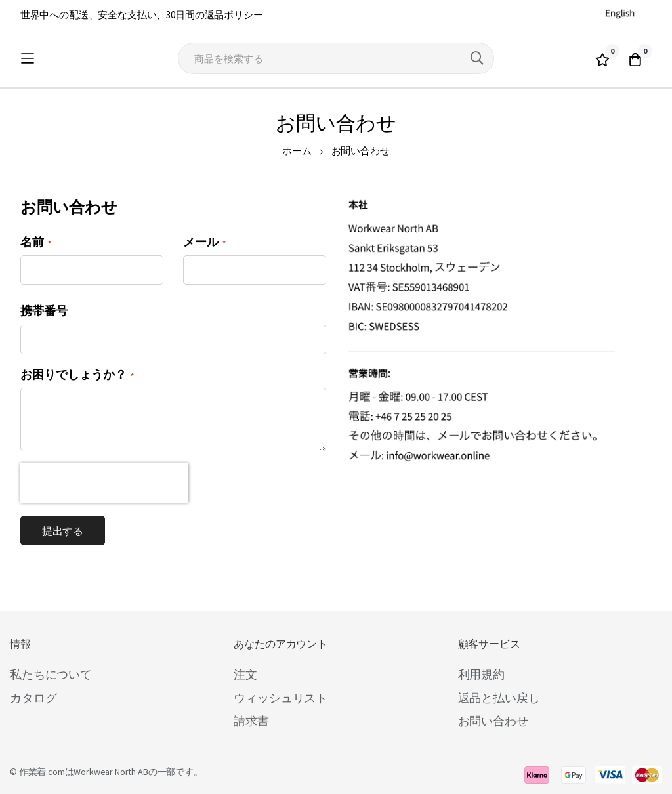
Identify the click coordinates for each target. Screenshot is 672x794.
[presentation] (104, 483)
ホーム (297, 151)
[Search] (477, 58)
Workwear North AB (111, 772)
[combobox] (336, 58)
